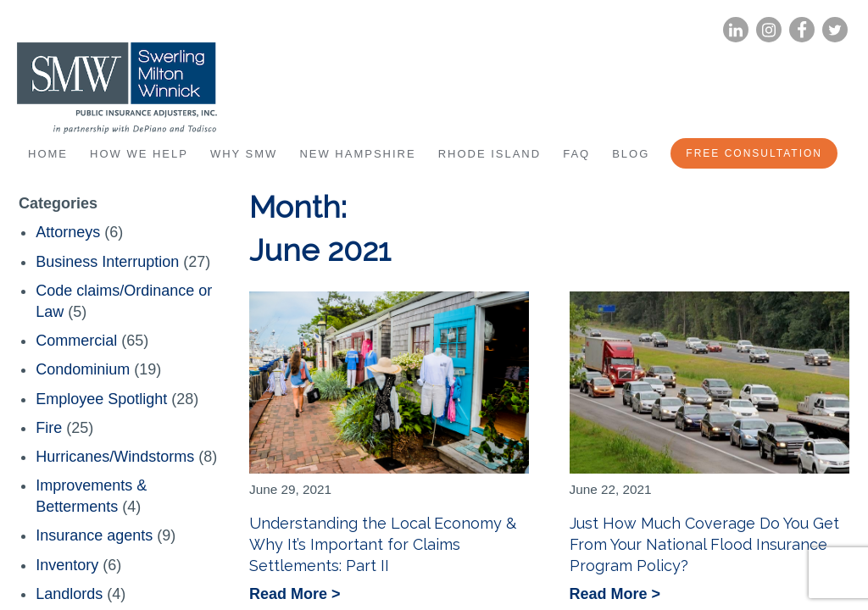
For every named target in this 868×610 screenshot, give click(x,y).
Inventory (67, 565)
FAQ (576, 154)
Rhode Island (490, 154)
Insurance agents (94, 535)
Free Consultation (754, 153)
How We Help (139, 154)
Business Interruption (107, 262)
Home (48, 154)
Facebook (802, 30)
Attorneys (68, 232)
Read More (290, 595)
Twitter (835, 30)
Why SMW (244, 154)
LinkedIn (736, 30)
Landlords (69, 594)
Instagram (769, 30)
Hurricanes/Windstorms (115, 457)
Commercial (76, 341)
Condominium (83, 369)
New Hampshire (357, 154)
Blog (631, 154)
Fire (49, 428)
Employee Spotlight (101, 399)
